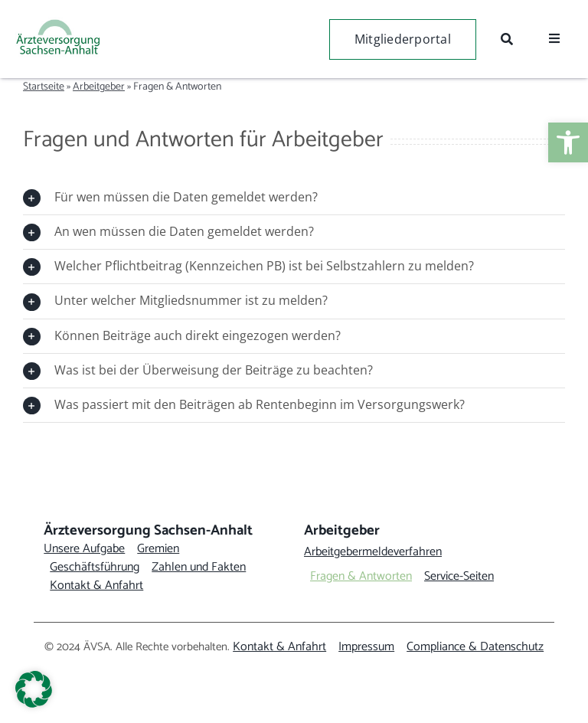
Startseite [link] (44, 87)
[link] (568, 142)
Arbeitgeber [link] (99, 87)
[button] (34, 689)
